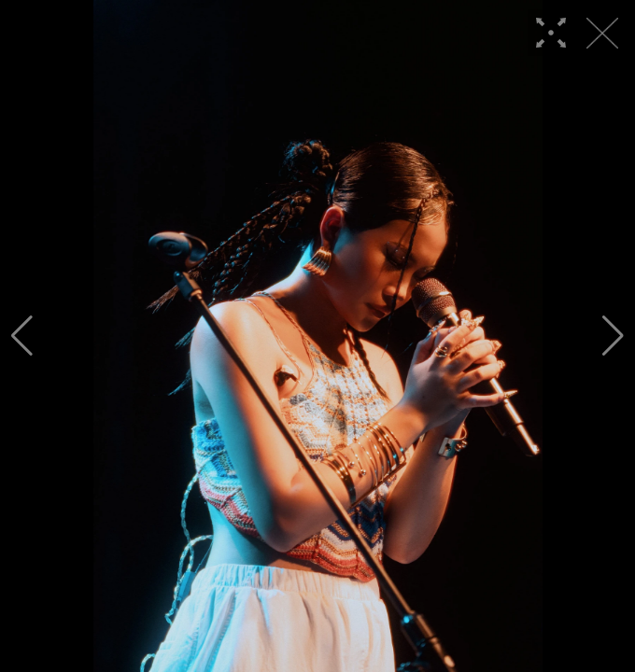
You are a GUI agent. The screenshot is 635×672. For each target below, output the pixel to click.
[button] (22, 336)
